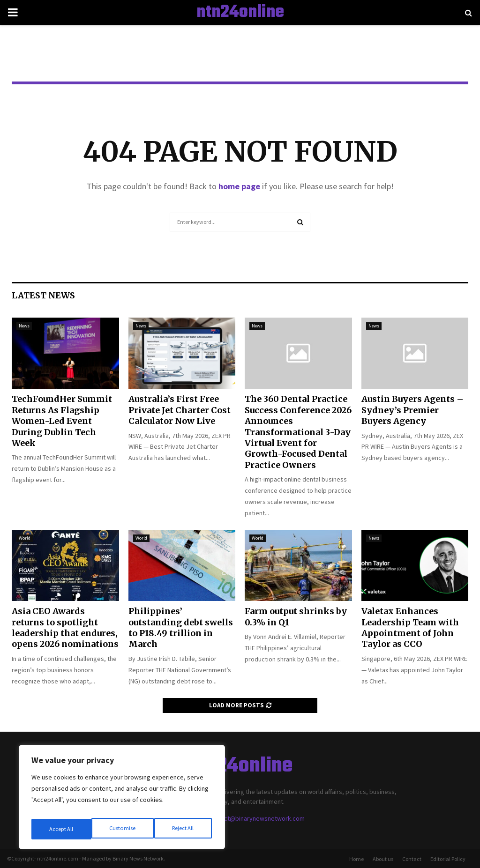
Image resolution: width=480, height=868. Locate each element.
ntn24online (240, 13)
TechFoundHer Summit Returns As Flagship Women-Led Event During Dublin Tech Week (62, 421)
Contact (412, 859)
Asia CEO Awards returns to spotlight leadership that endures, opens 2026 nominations (65, 627)
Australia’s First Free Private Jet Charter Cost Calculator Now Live (180, 410)
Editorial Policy (448, 859)
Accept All (183, 829)
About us (383, 859)
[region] (122, 800)
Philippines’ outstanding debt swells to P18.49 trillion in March (181, 627)
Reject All (123, 829)
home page (239, 186)
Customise (61, 829)
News (24, 326)
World (25, 538)
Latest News (43, 295)
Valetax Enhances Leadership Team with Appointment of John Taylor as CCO (410, 627)
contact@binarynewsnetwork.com (256, 818)
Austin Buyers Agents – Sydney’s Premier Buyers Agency (412, 410)
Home (356, 859)
